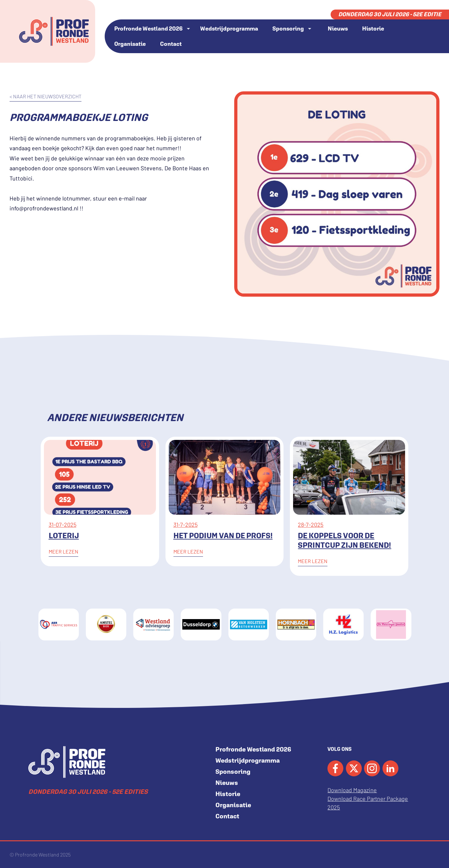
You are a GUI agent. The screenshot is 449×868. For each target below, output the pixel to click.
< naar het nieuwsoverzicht (46, 96)
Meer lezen (63, 551)
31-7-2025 (186, 525)
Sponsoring (288, 28)
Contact (171, 44)
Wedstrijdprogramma (229, 28)
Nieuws (338, 28)
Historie (373, 28)
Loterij (64, 535)
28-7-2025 (311, 525)
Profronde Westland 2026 (148, 28)
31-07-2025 (63, 525)
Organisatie (130, 44)
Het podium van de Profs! (223, 535)
